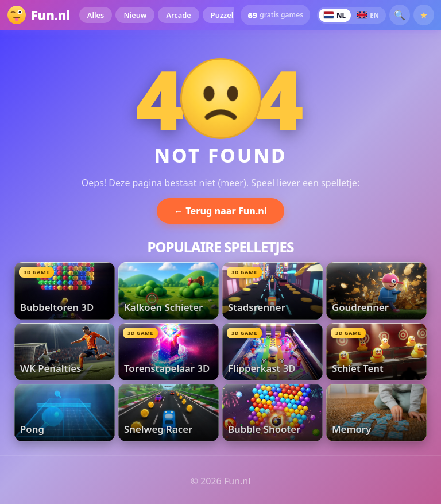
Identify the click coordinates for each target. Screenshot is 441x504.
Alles (96, 15)
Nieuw (135, 15)
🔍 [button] (400, 15)
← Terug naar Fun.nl (220, 211)
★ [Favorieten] (424, 15)
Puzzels (224, 15)
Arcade (178, 15)
